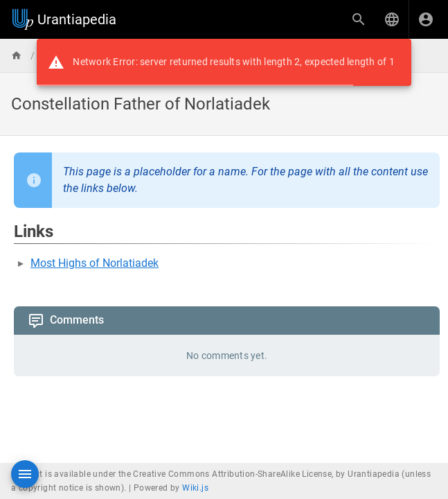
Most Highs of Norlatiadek (95, 263)
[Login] (426, 19)
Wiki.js (195, 488)
